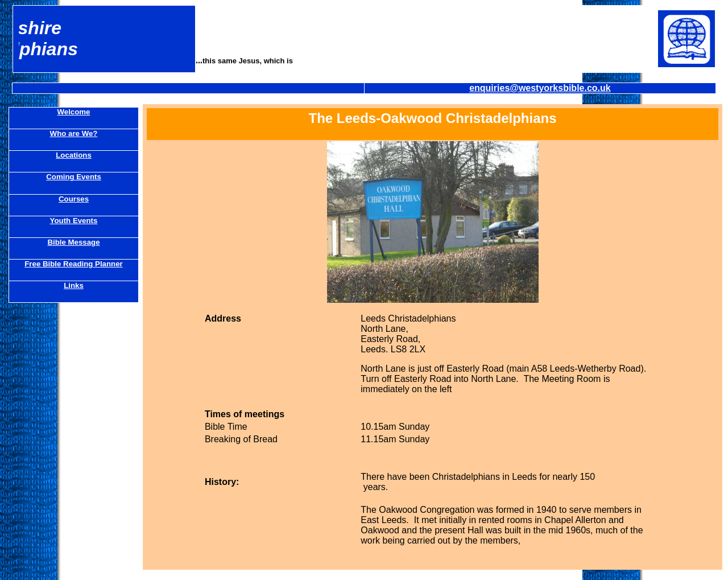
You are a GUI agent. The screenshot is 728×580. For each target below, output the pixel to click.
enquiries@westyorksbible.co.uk (540, 88)
